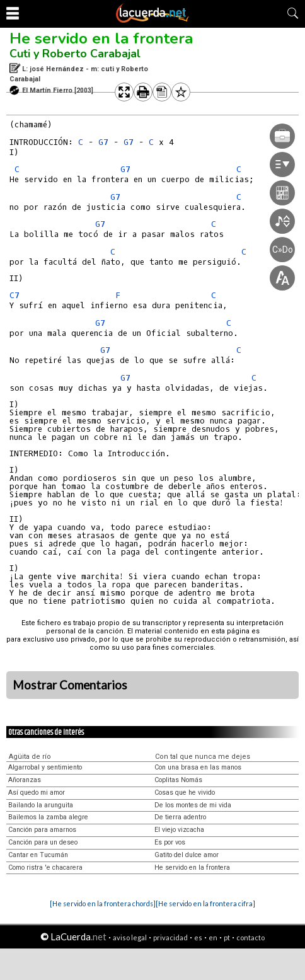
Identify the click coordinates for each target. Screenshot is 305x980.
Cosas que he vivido (185, 793)
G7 (103, 142)
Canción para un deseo (43, 842)
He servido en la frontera (101, 38)
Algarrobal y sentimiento (45, 767)
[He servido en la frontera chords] (103, 903)
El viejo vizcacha (179, 830)
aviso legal (130, 937)
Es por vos (170, 842)
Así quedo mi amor (37, 793)
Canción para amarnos (42, 830)
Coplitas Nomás (178, 780)
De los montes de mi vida (193, 805)
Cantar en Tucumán (38, 855)
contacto (250, 937)
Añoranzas (25, 780)
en (213, 937)
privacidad (170, 937)
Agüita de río (30, 757)
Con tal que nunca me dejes (203, 757)
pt (227, 937)
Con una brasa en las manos (198, 767)
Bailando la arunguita (41, 805)
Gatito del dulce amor (187, 855)
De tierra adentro (180, 817)
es (198, 937)
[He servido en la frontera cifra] (205, 903)
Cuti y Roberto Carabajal (75, 54)
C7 (14, 295)
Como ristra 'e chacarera (45, 868)
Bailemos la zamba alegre (48, 817)
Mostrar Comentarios (70, 685)
